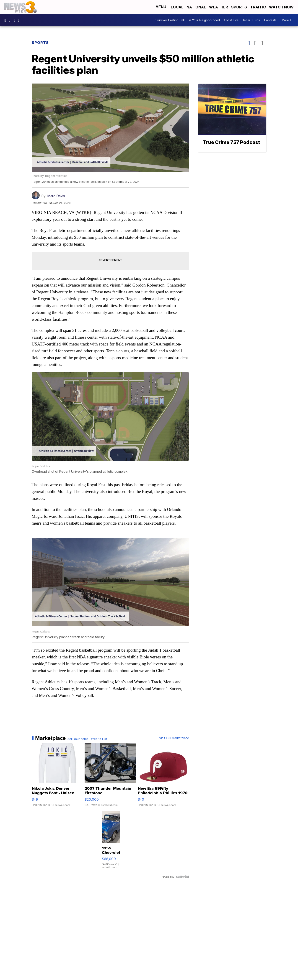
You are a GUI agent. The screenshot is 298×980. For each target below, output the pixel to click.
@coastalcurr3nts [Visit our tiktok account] (20, 20)
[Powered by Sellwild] (182, 877)
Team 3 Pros (251, 20)
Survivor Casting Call (170, 20)
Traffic (258, 7)
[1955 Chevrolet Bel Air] (111, 842)
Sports (239, 7)
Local (177, 7)
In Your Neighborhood (204, 20)
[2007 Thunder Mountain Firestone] (110, 777)
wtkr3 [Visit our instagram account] (11, 20)
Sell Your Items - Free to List (87, 739)
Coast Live (231, 20)
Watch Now (282, 7)
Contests (270, 20)
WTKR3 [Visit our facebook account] (6, 20)
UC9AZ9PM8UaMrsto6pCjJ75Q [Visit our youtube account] (16, 20)
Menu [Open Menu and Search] (161, 7)
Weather (219, 7)
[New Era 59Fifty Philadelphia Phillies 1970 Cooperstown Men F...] (163, 777)
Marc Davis (56, 196)
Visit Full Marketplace (174, 738)
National (196, 7)
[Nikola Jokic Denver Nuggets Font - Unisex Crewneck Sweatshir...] (57, 777)
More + (286, 20)
